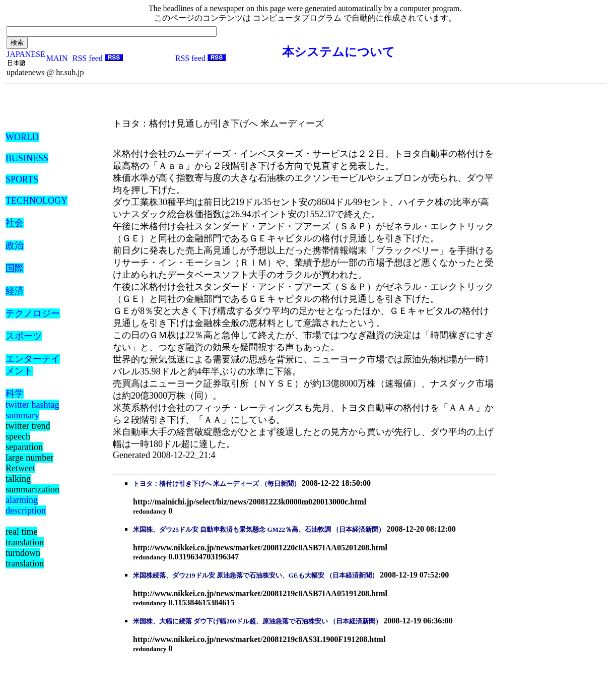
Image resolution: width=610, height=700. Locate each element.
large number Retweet (29, 463)
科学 (15, 394)
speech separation (24, 442)
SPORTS (22, 179)
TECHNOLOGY (37, 201)
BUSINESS (27, 158)
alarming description (26, 505)
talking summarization (32, 484)
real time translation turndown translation (25, 548)
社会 (15, 223)
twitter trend (28, 426)
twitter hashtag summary (32, 410)
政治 (15, 245)
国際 (15, 268)
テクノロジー (33, 313)
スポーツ (24, 336)
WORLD (22, 137)
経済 (15, 291)
